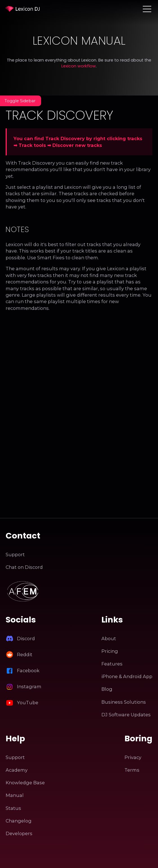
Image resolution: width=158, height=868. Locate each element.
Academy (17, 770)
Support (15, 555)
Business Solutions (124, 702)
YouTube (28, 703)
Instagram (29, 687)
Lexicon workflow (79, 66)
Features (112, 664)
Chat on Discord (24, 567)
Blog (107, 689)
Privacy (133, 757)
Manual (15, 795)
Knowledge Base (25, 783)
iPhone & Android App (127, 676)
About (109, 638)
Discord (26, 638)
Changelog (19, 821)
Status (13, 808)
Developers (19, 833)
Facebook (28, 671)
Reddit (25, 655)
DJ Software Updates (126, 715)
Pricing (110, 651)
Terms (132, 770)
